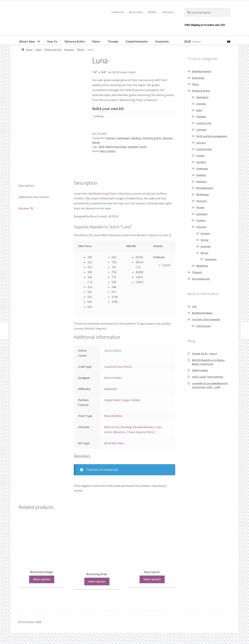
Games (200, 155)
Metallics (120, 432)
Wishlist (152, 12)
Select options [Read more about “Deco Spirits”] (152, 579)
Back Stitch (112, 427)
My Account (136, 12)
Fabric (96, 41)
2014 (101, 147)
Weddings (202, 266)
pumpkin (133, 147)
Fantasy (111, 138)
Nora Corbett (108, 151)
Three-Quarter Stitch (141, 432)
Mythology (203, 194)
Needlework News (202, 313)
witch (143, 147)
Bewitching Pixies (132, 100)
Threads (113, 41)
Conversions (204, 326)
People (200, 207)
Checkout (167, 12)
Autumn (205, 233)
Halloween (123, 138)
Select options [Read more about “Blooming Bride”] (97, 581)
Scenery (201, 220)
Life (194, 306)
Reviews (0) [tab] (26, 208)
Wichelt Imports (96, 328)
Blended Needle (143, 427)
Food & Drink (204, 149)
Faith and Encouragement (212, 136)
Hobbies (201, 175)
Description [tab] (26, 186)
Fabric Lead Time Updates (207, 377)
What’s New (27, 41)
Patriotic (202, 201)
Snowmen (211, 259)
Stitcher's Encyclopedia (206, 319)
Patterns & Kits (75, 41)
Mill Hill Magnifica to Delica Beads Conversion (208, 362)
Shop (38, 49)
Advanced (110, 389)
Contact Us (118, 12)
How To (52, 41)
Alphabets (202, 97)
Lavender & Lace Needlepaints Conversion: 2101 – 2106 (210, 385)
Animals (201, 104)
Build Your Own (114, 443)
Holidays (136, 138)
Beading (126, 427)
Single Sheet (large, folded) (122, 400)
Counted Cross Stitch (118, 367)
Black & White (113, 416)
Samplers (202, 214)
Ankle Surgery (200, 370)
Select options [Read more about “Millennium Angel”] (42, 579)
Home (29, 49)
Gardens (201, 162)
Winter (81, 49)
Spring (204, 240)
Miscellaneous (205, 188)
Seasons (69, 49)
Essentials (162, 41)
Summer (205, 246)
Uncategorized (201, 279)
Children (201, 117)
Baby (199, 110)
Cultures (201, 130)
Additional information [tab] (34, 197)
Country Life (204, 123)
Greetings (202, 169)
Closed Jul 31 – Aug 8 (204, 354)
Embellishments (137, 41)
